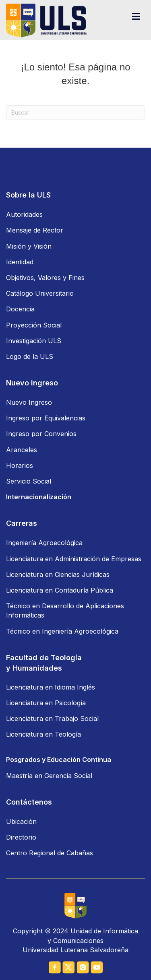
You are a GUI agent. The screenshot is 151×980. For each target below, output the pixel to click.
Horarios (20, 465)
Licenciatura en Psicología (46, 703)
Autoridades (24, 214)
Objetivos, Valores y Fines (45, 278)
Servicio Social (29, 481)
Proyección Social (34, 325)
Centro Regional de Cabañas (50, 853)
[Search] (75, 112)
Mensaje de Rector (35, 230)
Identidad (20, 262)
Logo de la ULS (30, 356)
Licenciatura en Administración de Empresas (74, 559)
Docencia (20, 309)
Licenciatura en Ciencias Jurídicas (58, 574)
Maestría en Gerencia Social (49, 776)
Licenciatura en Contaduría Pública (60, 590)
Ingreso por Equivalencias (46, 418)
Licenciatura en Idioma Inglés (51, 687)
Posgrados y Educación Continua (59, 760)
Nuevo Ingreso (29, 402)
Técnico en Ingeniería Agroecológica (62, 631)
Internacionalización (39, 497)
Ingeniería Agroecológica (44, 543)
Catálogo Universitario (40, 293)
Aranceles (22, 450)
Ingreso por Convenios (41, 434)
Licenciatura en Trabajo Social (52, 719)
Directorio (21, 837)
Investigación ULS (34, 341)
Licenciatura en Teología (43, 734)
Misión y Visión (29, 246)
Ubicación (21, 821)
